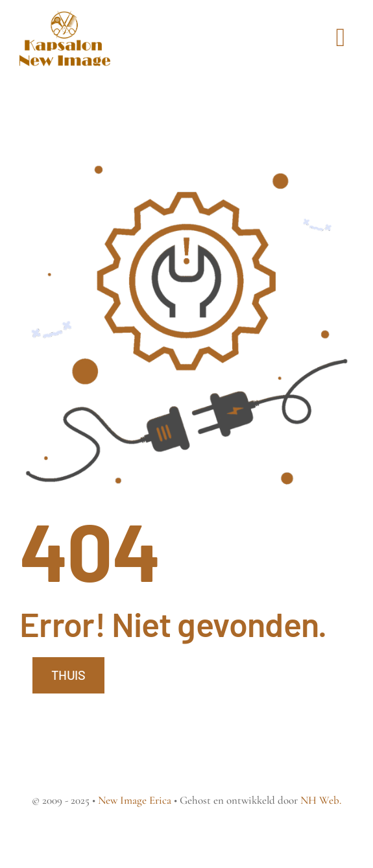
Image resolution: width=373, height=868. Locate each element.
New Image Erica (135, 800)
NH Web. (321, 800)
